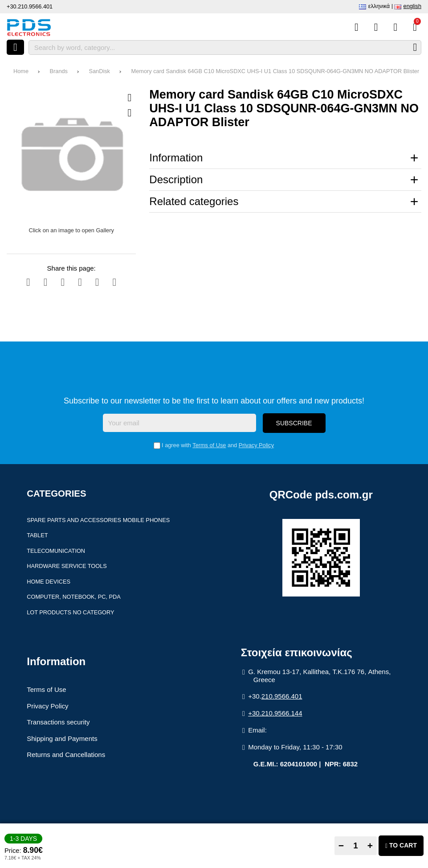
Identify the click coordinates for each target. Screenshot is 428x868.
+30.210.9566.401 (30, 6)
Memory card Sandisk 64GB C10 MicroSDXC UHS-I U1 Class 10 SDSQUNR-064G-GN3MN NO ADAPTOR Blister (275, 71)
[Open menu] (15, 47)
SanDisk (100, 71)
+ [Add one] (370, 845)
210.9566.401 (282, 696)
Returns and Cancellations (66, 755)
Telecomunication (56, 551)
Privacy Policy (256, 445)
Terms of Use (209, 445)
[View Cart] (415, 27)
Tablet (37, 535)
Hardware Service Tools (67, 566)
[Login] (395, 27)
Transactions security (58, 722)
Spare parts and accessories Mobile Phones (98, 520)
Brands (59, 71)
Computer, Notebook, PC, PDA (73, 597)
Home (21, 71)
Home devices (49, 582)
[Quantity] (356, 846)
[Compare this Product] (357, 27)
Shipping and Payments (62, 738)
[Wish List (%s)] (376, 27)
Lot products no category (70, 612)
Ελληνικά (379, 6)
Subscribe (294, 423)
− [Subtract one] (341, 845)
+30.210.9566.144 (275, 713)
